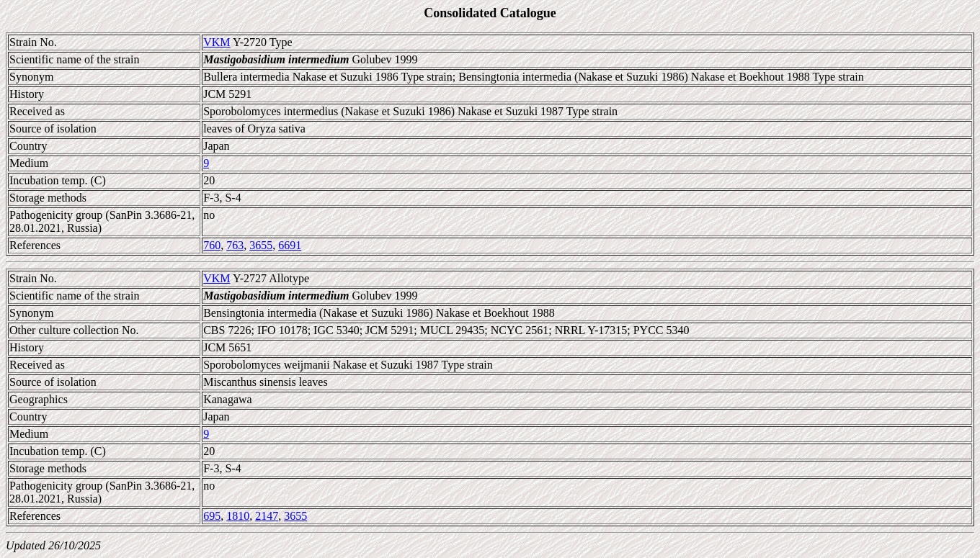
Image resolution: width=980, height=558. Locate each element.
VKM (217, 42)
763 (235, 245)
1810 (238, 516)
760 (212, 245)
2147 (267, 516)
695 (212, 516)
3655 (261, 245)
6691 (290, 245)
